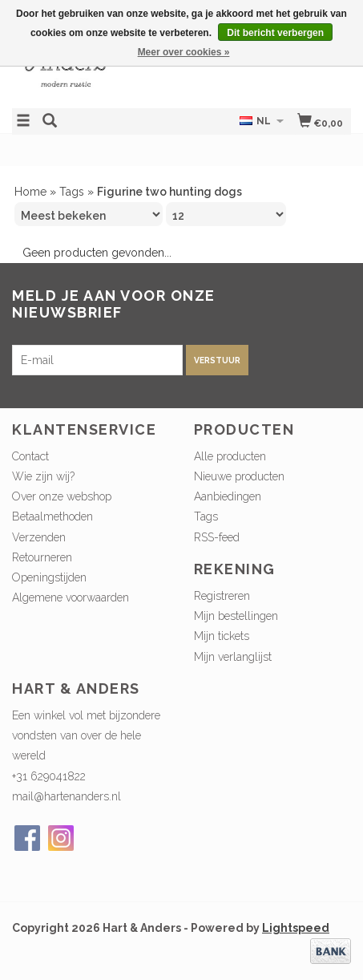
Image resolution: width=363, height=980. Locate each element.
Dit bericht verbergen (275, 33)
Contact (30, 456)
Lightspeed (296, 928)
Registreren (222, 596)
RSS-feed (217, 537)
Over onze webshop (62, 496)
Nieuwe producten (239, 476)
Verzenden (39, 537)
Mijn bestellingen (236, 616)
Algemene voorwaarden (71, 597)
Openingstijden (49, 577)
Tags (72, 192)
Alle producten (230, 456)
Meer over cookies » (184, 52)
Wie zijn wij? (43, 476)
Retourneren (42, 557)
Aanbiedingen (228, 496)
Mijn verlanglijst (233, 657)
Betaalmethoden (52, 516)
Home (30, 192)
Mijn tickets (222, 636)
